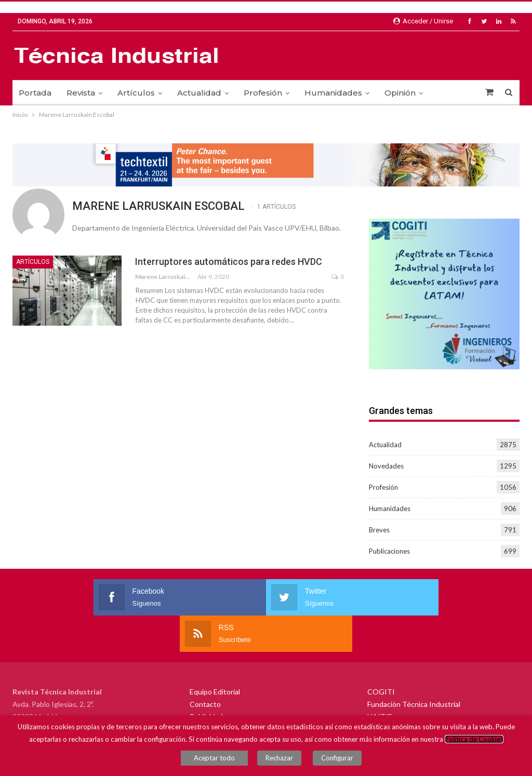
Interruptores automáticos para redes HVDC (229, 262)
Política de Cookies (474, 744)
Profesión (263, 93)
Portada (35, 93)
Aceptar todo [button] (225, 760)
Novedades (386, 466)
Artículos (136, 93)
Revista (81, 93)
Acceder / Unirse (423, 21)
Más (446, 93)
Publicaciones (389, 551)
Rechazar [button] (284, 760)
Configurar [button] (332, 760)
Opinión (400, 93)
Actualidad (199, 93)
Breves (379, 530)
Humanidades (333, 93)
